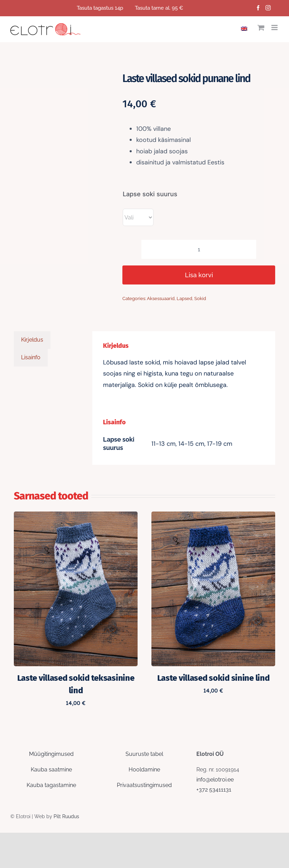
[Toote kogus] (199, 249)
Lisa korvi (199, 275)
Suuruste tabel (144, 754)
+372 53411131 (214, 790)
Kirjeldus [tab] (32, 340)
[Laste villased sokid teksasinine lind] (76, 516)
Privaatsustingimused (144, 785)
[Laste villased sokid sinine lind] (213, 516)
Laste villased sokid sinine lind (213, 678)
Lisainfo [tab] (31, 357)
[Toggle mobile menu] (275, 28)
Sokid (200, 299)
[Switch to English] (246, 28)
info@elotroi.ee (215, 780)
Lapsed (184, 299)
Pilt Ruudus (66, 816)
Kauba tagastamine (51, 785)
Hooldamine (144, 770)
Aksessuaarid (161, 299)
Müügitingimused (51, 754)
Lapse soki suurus (150, 194)
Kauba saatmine (51, 770)
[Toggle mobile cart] (261, 28)
